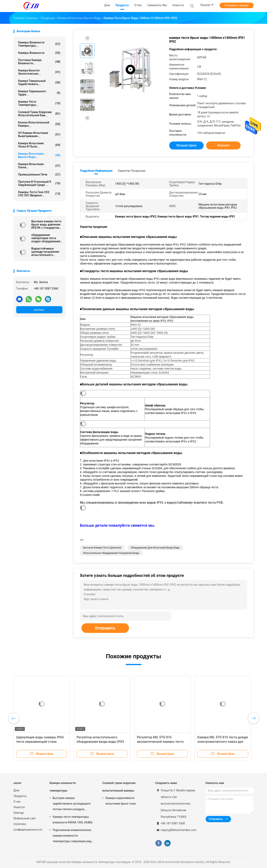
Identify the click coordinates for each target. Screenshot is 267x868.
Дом (16, 790)
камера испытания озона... (39, 166)
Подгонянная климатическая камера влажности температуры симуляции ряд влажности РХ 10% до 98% (72, 836)
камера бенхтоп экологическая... (39, 72)
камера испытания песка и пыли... (39, 145)
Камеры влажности (39, 53)
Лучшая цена (186, 145)
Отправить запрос (237, 5)
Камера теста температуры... (39, 103)
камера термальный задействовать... (39, 82)
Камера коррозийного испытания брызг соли (121, 801)
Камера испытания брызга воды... (39, 155)
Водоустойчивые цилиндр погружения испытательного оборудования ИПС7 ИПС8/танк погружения (47, 252)
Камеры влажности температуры (63, 787)
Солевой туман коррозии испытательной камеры (119, 787)
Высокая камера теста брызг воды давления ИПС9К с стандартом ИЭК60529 (46, 225)
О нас (17, 802)
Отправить (105, 628)
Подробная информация (96, 171)
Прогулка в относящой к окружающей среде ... (39, 183)
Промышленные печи (39, 174)
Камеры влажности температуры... (39, 44)
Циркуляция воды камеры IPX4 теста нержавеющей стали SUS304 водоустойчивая (40, 742)
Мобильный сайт (25, 818)
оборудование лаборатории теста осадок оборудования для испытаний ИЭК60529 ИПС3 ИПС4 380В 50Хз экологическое (46, 238)
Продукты (20, 796)
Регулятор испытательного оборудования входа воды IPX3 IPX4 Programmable (100, 742)
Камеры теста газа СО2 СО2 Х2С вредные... (39, 194)
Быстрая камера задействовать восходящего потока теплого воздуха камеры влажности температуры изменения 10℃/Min (72, 804)
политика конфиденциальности (28, 827)
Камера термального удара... (39, 93)
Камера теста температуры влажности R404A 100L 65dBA (73, 820)
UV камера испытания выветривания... (39, 134)
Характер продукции (132, 171)
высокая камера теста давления (102, 548)
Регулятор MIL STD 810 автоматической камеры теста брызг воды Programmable (160, 742)
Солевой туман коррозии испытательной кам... (39, 114)
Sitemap (19, 813)
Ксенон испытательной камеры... (39, 124)
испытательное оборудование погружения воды (111, 553)
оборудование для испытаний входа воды (155, 548)
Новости (19, 807)
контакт (39, 310)
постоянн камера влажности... (39, 62)
